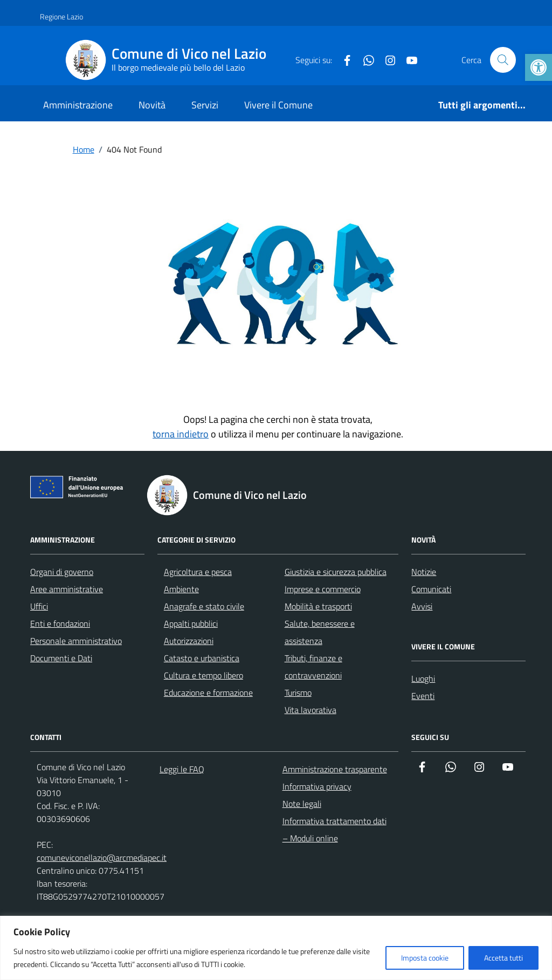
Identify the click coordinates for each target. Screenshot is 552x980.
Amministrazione (78, 105)
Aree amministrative (67, 589)
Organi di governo (62, 572)
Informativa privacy (317, 786)
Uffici (39, 606)
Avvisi (422, 606)
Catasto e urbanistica (202, 658)
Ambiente (181, 589)
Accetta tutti (503, 958)
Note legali (302, 804)
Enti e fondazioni (60, 623)
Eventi (423, 696)
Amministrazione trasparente (335, 769)
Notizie (424, 572)
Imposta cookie (425, 958)
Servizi (205, 105)
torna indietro (181, 434)
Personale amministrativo (76, 641)
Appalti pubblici (191, 623)
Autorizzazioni (189, 641)
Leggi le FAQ (182, 769)
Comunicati (431, 589)
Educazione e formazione (208, 693)
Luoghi (423, 679)
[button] (539, 67)
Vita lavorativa (310, 710)
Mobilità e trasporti (318, 606)
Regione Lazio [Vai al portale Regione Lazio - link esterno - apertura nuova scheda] (61, 16)
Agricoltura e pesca (198, 572)
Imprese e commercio (323, 589)
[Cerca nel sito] (503, 60)
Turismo (298, 693)
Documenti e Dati (61, 658)
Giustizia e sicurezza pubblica (336, 572)
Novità (152, 105)
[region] (276, 948)
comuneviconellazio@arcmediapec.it (102, 858)
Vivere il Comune (278, 105)
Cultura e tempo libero (203, 675)
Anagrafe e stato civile (204, 606)
